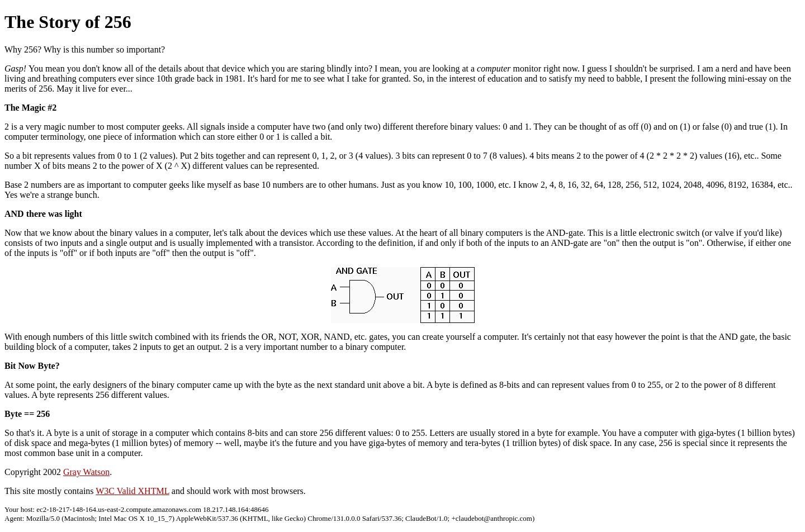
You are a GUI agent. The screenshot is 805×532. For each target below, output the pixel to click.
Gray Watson (86, 472)
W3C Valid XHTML (132, 491)
